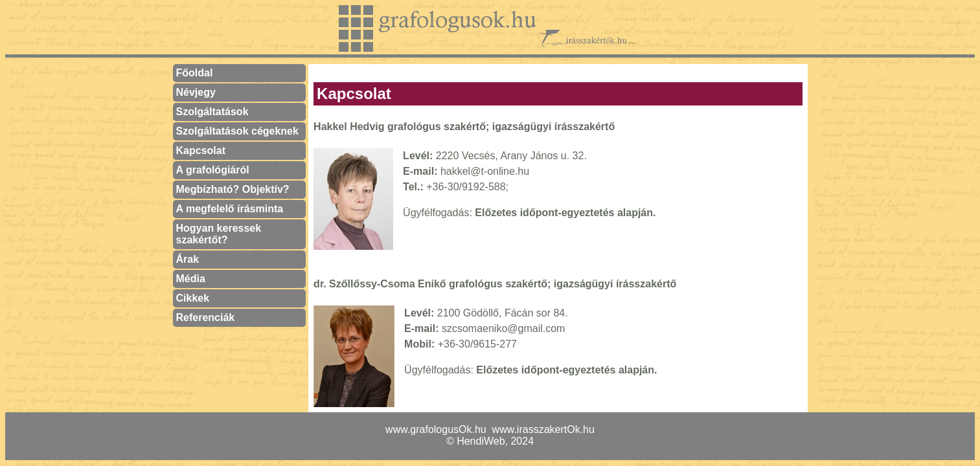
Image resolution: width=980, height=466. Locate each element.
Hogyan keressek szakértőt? (219, 234)
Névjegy (196, 92)
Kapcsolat (201, 150)
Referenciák (206, 317)
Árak (188, 259)
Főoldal (195, 73)
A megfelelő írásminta (230, 209)
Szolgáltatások (212, 112)
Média (191, 279)
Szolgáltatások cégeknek (237, 131)
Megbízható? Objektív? (233, 189)
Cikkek (193, 298)
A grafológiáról (213, 170)
